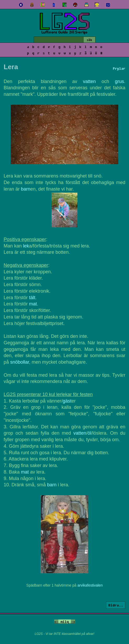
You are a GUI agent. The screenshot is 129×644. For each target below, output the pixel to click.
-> (73, 622)
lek (26, 246)
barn (26, 189)
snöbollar (20, 362)
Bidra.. (116, 605)
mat (33, 304)
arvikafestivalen (90, 585)
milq (65, 622)
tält (32, 298)
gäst (67, 401)
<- (56, 622)
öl (89, 433)
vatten (89, 81)
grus (119, 81)
